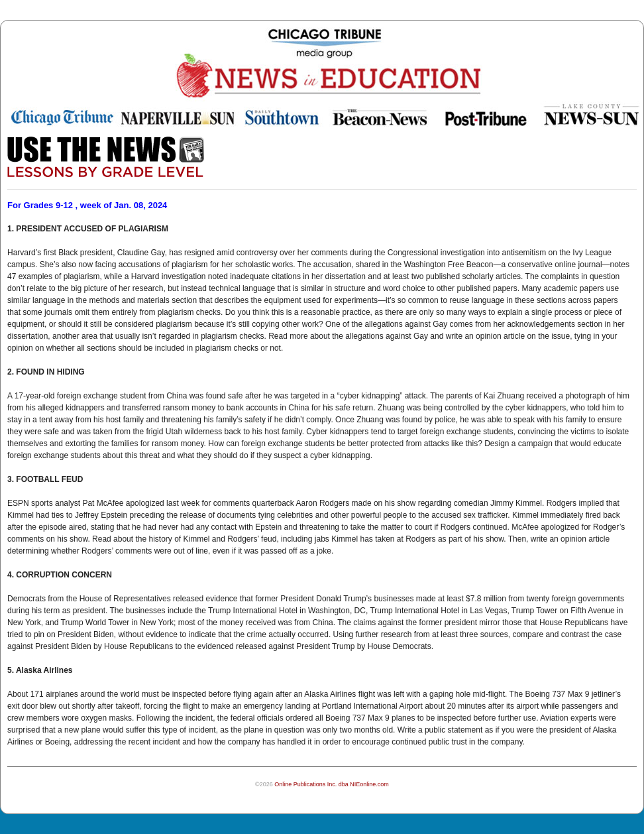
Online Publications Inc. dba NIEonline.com (332, 784)
